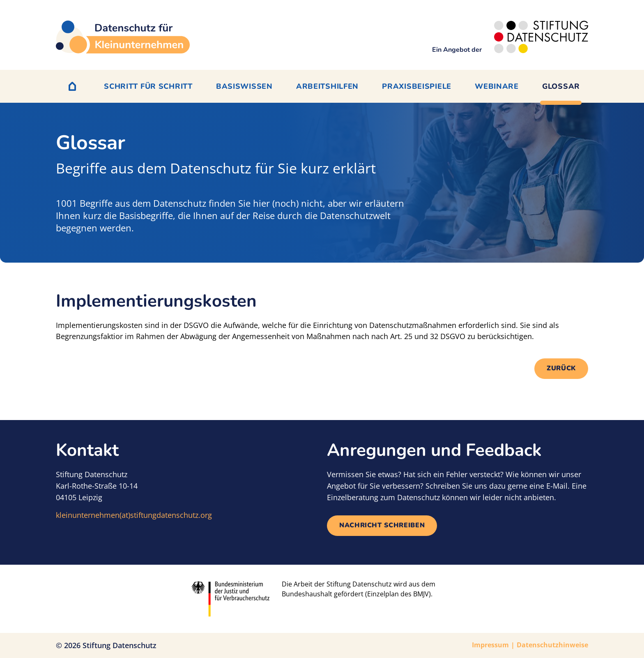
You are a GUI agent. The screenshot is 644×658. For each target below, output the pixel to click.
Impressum (490, 645)
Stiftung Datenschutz (120, 645)
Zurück (561, 368)
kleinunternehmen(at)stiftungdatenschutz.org (134, 515)
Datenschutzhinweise (552, 645)
